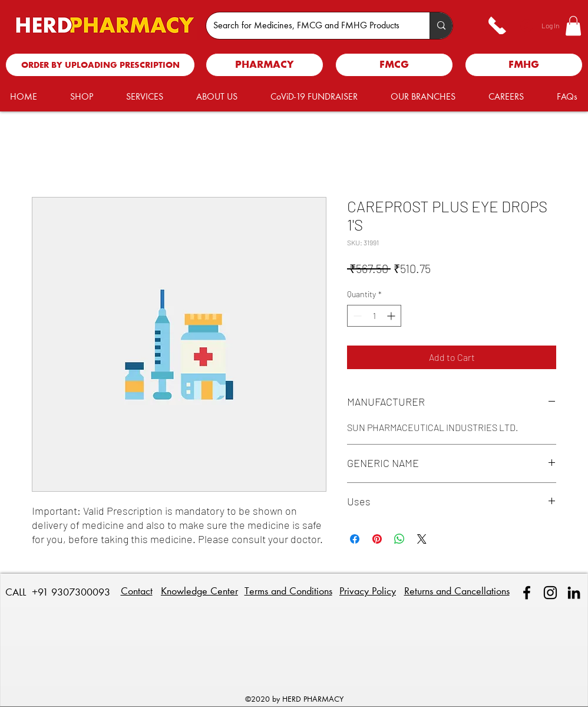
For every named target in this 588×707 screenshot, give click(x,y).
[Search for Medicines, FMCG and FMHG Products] (309, 26)
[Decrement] (356, 316)
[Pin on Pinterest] (377, 539)
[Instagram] (550, 593)
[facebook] (527, 593)
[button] (573, 26)
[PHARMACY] (265, 65)
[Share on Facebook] (355, 539)
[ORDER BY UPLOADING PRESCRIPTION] (100, 65)
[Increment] (392, 316)
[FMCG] (394, 65)
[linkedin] (574, 593)
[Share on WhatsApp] (399, 539)
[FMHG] (524, 65)
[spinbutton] (374, 316)
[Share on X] (422, 539)
